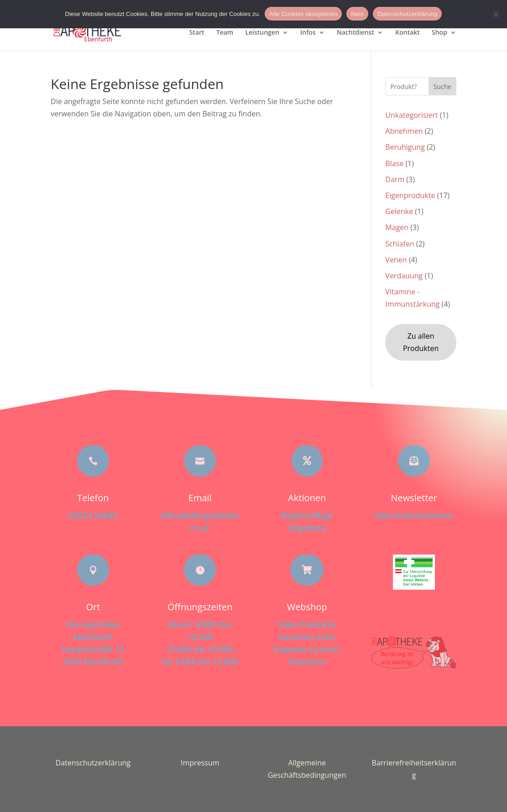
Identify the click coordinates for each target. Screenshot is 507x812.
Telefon (93, 498)
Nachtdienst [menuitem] (355, 33)
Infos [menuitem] (308, 33)
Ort (93, 607)
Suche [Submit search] (442, 86)
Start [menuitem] (197, 33)
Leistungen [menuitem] (262, 33)
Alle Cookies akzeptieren (303, 14)
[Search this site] (421, 86)
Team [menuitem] (225, 33)
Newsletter (414, 498)
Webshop (307, 607)
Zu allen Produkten (421, 342)
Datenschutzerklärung (93, 763)
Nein (357, 14)
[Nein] (496, 14)
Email (200, 498)
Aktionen (307, 498)
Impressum (200, 763)
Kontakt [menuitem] (408, 33)
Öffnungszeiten (200, 607)
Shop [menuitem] (439, 33)
